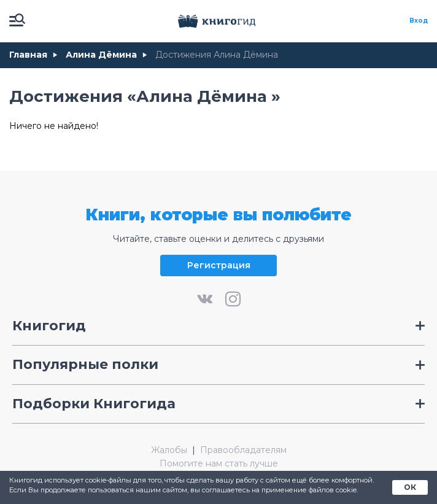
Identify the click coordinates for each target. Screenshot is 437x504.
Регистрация (219, 265)
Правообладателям (243, 450)
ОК (410, 487)
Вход (419, 21)
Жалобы (169, 450)
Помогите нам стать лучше (219, 464)
